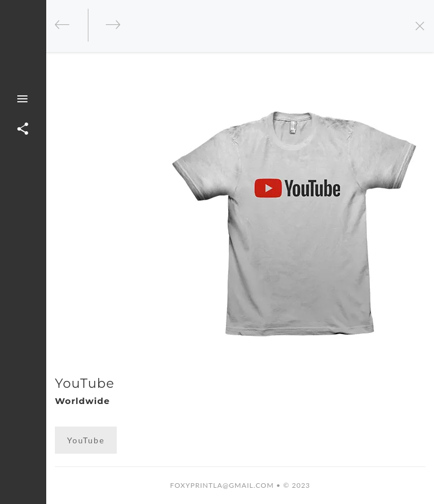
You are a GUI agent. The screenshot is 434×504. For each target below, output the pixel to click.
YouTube (86, 440)
